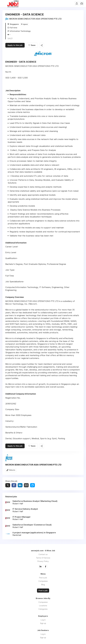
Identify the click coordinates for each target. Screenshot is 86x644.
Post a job (43, 591)
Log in (43, 620)
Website (12, 470)
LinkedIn (40, 567)
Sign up (43, 623)
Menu (4, 4)
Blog (43, 585)
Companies (43, 581)
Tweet (8, 485)
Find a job (43, 578)
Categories (43, 609)
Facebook (46, 567)
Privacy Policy (43, 561)
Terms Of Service (43, 558)
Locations (43, 606)
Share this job (42, 45)
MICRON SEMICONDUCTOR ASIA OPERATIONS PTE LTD (35, 19)
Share (14, 485)
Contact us (43, 554)
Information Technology (20, 31)
